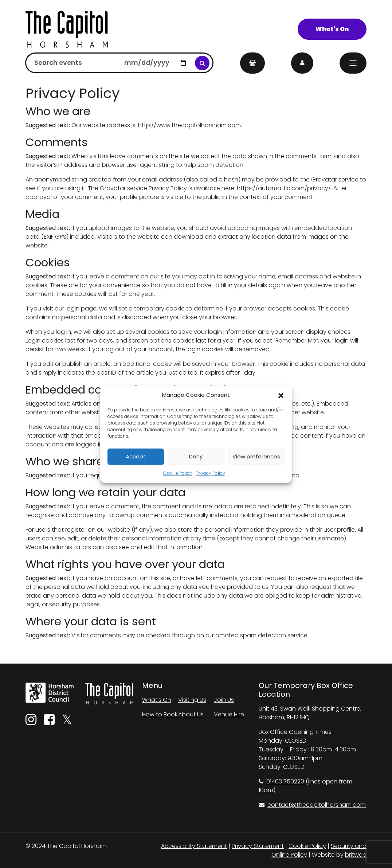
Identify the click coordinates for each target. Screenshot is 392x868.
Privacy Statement (258, 846)
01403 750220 (281, 781)
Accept (136, 456)
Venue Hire (229, 714)
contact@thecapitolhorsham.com (312, 805)
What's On (332, 29)
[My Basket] (252, 63)
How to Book (160, 714)
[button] (281, 395)
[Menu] (353, 63)
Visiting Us (192, 700)
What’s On (157, 700)
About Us (191, 714)
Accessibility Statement (194, 846)
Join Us (224, 700)
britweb (356, 855)
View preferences (256, 456)
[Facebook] (49, 722)
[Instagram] (31, 722)
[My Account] (302, 63)
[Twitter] (67, 722)
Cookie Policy (178, 473)
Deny (196, 456)
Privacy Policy (210, 473)
